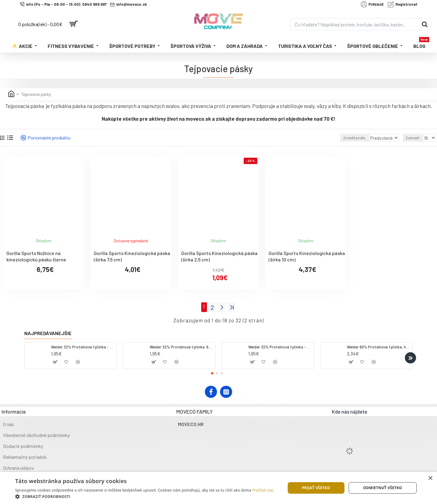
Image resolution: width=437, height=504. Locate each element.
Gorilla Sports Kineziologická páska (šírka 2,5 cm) (219, 256)
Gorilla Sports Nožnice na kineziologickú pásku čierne (36, 256)
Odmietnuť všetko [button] (383, 488)
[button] (410, 356)
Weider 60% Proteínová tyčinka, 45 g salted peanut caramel (379, 345)
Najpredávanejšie (48, 332)
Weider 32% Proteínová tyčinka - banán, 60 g (280, 345)
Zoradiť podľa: (346, 138)
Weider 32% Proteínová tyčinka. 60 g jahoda (181, 345)
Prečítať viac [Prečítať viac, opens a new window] (263, 490)
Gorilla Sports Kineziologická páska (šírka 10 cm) (307, 256)
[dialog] (218, 488)
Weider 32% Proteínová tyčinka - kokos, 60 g (83, 345)
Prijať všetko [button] (316, 488)
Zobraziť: (415, 138)
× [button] (430, 478)
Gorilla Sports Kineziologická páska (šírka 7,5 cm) (132, 256)
